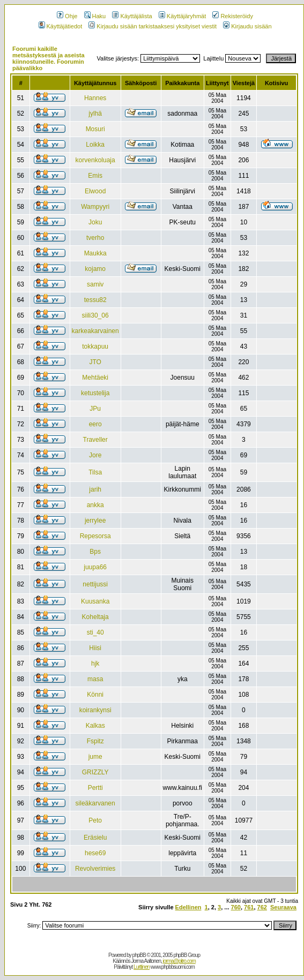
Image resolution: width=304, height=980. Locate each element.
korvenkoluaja (95, 160)
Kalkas (95, 726)
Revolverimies (95, 869)
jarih (95, 489)
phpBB (139, 955)
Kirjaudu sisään (247, 26)
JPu (95, 409)
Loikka (95, 145)
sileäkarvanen (95, 803)
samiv (95, 284)
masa (95, 679)
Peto (95, 820)
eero (95, 424)
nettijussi (95, 584)
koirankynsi (95, 710)
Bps (95, 552)
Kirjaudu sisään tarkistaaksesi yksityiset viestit (153, 26)
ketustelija (95, 393)
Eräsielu (95, 838)
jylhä (95, 114)
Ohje (67, 16)
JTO (95, 362)
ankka (95, 505)
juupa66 (95, 567)
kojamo (95, 269)
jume (95, 757)
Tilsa (95, 472)
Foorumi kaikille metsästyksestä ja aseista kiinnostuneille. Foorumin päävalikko (49, 58)
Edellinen (188, 907)
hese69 (95, 853)
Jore (95, 455)
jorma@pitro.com (179, 961)
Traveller (95, 440)
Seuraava (283, 907)
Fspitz (95, 741)
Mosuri (95, 129)
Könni (95, 695)
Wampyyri (95, 207)
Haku (95, 16)
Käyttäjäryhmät (182, 16)
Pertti (95, 788)
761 (249, 907)
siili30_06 (95, 315)
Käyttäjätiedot (61, 26)
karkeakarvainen (95, 331)
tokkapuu (95, 346)
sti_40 (95, 632)
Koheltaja (95, 617)
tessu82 (95, 300)
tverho (95, 238)
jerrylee (95, 521)
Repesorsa (95, 536)
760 (236, 907)
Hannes (95, 98)
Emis (95, 176)
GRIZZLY (95, 772)
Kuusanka (95, 601)
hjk (95, 664)
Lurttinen (142, 967)
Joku (95, 222)
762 (262, 907)
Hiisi (95, 648)
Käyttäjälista (132, 16)
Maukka (95, 253)
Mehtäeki (95, 378)
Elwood (95, 191)
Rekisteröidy (233, 16)
